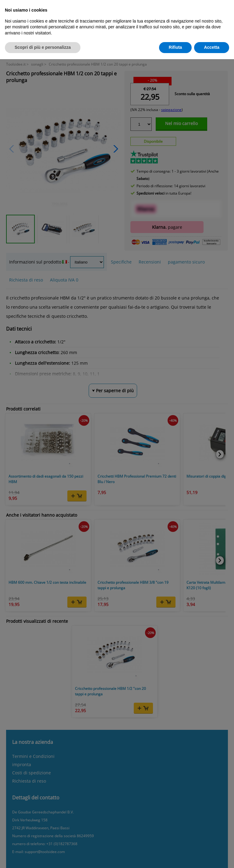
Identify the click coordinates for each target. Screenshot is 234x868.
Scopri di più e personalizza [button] (43, 47)
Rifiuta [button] (175, 47)
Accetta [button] (212, 47)
